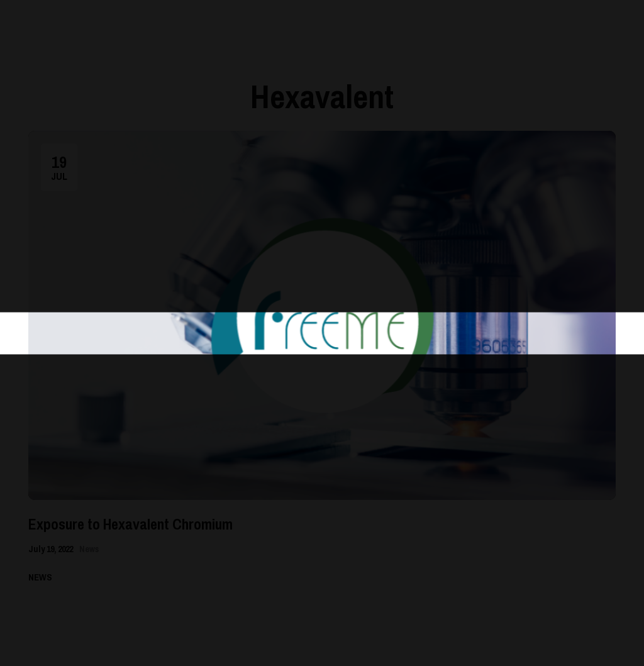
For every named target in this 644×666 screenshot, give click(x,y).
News (89, 549)
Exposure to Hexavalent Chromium (130, 524)
